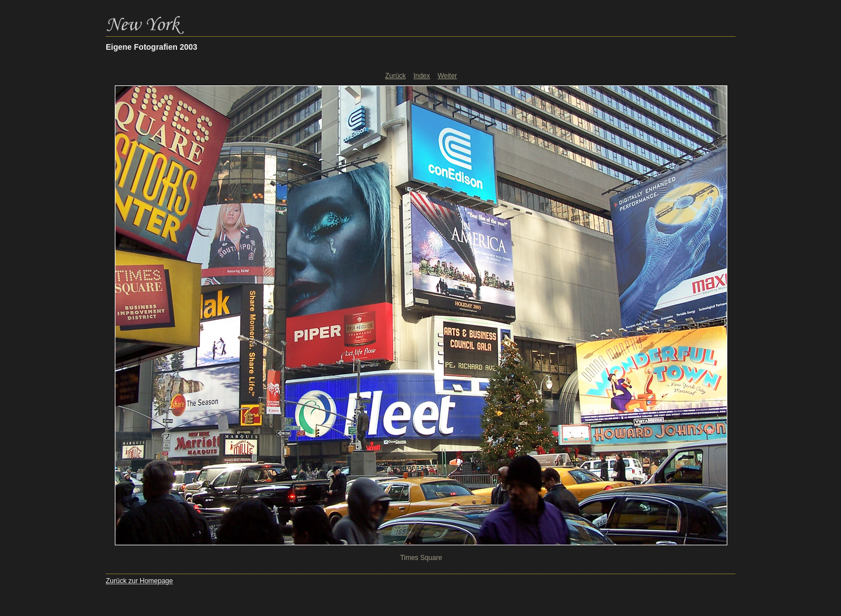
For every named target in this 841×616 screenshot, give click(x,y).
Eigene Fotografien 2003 (152, 47)
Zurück (396, 76)
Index (422, 76)
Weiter (447, 76)
